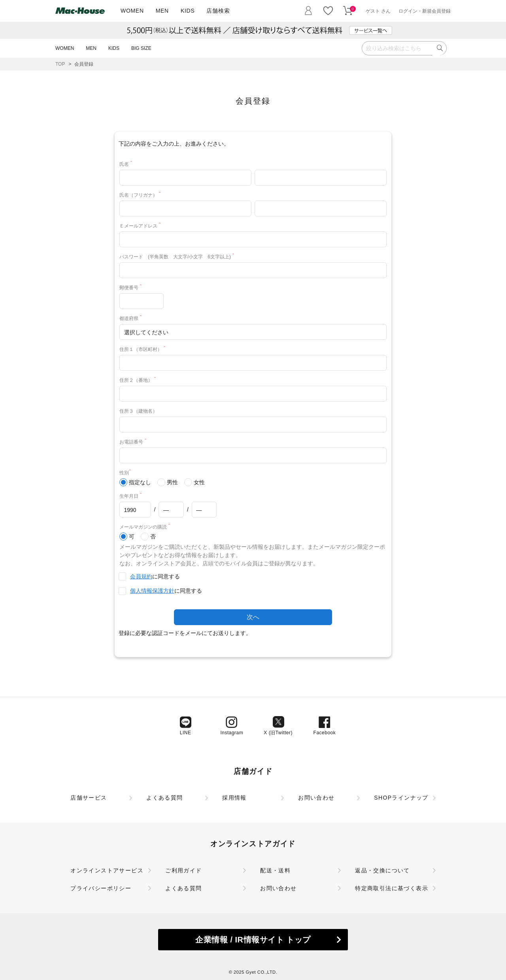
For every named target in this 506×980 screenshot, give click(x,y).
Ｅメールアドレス (141, 226)
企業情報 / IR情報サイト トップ (253, 940)
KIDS (188, 11)
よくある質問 (164, 798)
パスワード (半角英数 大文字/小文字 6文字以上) (178, 257)
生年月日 (132, 496)
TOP (60, 64)
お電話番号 (134, 442)
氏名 (127, 164)
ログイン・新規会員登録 (425, 11)
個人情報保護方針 (152, 591)
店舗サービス (89, 798)
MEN (162, 11)
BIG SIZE (141, 48)
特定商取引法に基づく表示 (392, 888)
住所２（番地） (139, 380)
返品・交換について (382, 870)
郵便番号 (132, 288)
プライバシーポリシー (101, 888)
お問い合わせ (316, 798)
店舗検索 (218, 11)
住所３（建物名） (138, 411)
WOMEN (132, 11)
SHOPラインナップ (401, 798)
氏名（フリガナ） (141, 195)
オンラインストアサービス (107, 870)
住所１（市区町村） (144, 349)
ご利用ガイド (183, 870)
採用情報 (234, 798)
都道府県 (132, 318)
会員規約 (141, 576)
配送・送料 (275, 870)
